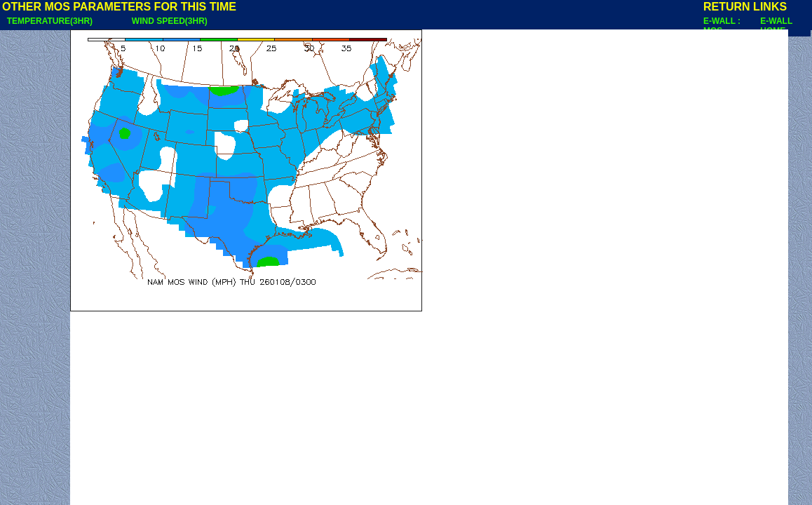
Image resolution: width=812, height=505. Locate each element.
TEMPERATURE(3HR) (50, 21)
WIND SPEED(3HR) (169, 21)
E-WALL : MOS (722, 26)
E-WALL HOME (776, 26)
